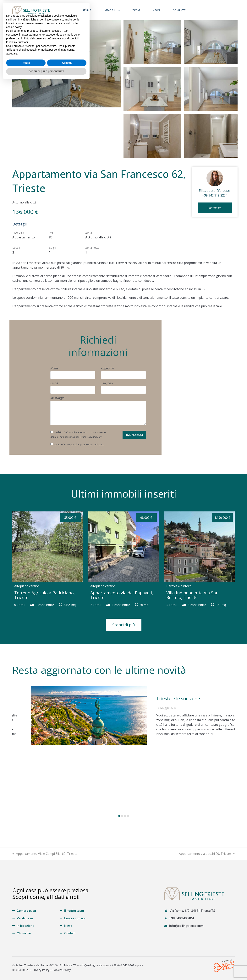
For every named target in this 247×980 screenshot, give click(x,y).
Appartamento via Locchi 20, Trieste (207, 854)
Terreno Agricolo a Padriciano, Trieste (45, 595)
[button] (119, 816)
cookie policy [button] (14, 925)
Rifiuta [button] (26, 961)
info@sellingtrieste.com (186, 926)
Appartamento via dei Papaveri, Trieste (122, 595)
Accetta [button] (67, 961)
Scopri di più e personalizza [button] (46, 969)
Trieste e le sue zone (178, 698)
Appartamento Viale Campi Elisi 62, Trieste (45, 854)
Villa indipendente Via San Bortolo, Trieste (192, 595)
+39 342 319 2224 (215, 195)
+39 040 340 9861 (182, 918)
